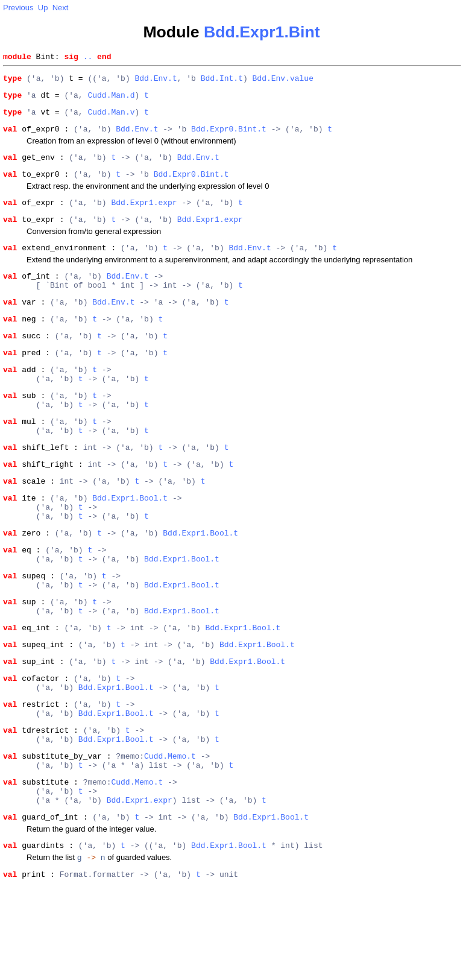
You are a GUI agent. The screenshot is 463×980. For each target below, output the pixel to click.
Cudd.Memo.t (170, 837)
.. (88, 58)
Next (61, 8)
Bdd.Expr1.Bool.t (130, 545)
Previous (18, 8)
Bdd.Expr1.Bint (262, 32)
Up (43, 8)
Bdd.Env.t (156, 81)
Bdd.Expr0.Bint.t (229, 138)
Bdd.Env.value (282, 81)
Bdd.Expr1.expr (144, 217)
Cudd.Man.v (111, 119)
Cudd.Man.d (111, 100)
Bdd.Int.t (222, 81)
